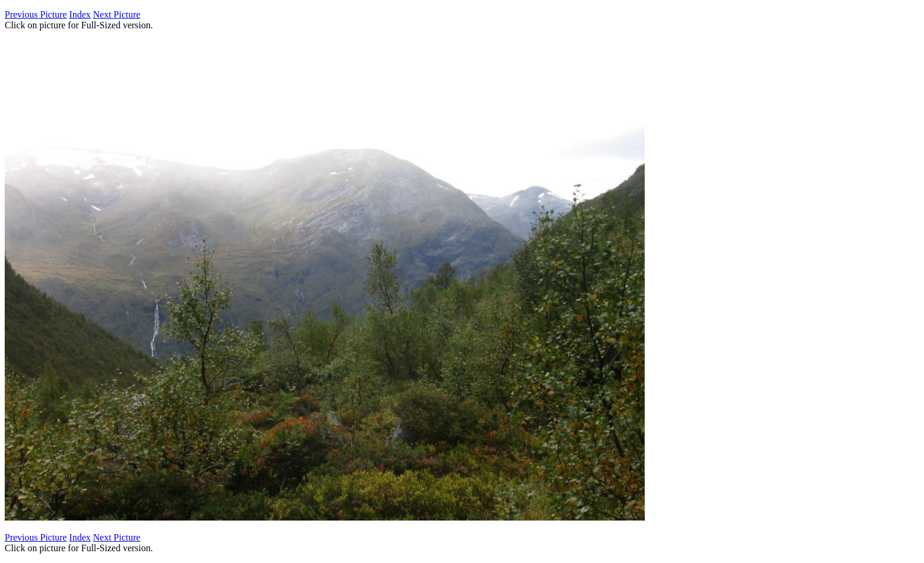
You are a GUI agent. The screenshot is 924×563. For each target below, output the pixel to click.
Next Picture (117, 14)
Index (80, 14)
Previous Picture (36, 14)
